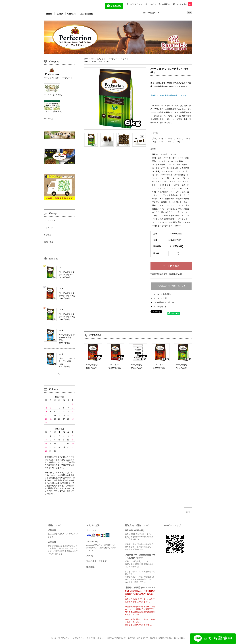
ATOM (183, 638)
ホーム (54, 638)
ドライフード (97, 61)
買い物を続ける (160, 306)
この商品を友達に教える (164, 302)
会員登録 (166, 4)
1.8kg (170, 138)
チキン (126, 59)
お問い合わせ (79, 638)
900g (161, 138)
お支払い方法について (116, 638)
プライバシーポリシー (96, 638)
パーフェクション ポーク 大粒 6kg (124, 365)
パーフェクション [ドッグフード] (105, 59)
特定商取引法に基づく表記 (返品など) (166, 274)
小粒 (108, 61)
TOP (86, 59)
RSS (176, 638)
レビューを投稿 (160, 298)
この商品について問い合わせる (171, 286)
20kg (188, 138)
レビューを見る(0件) (162, 294)
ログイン (152, 4)
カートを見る (184, 4)
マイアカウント (136, 4)
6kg (179, 138)
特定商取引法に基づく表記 (161, 638)
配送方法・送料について (138, 638)
